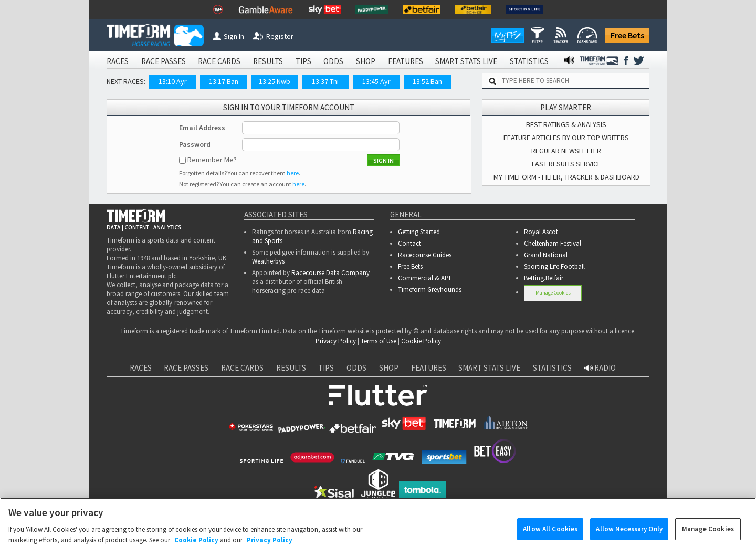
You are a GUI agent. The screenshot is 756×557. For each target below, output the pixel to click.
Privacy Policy (336, 341)
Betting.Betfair (544, 278)
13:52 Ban (427, 81)
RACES (118, 61)
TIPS (303, 61)
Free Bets (627, 35)
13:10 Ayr (173, 81)
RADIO (600, 368)
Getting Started (419, 232)
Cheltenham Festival (553, 243)
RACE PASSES (164, 61)
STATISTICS (529, 61)
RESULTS (268, 61)
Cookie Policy (421, 341)
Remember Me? (212, 160)
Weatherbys (268, 261)
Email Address (202, 128)
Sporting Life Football (554, 266)
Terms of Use (379, 341)
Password (195, 144)
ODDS (333, 61)
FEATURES (406, 61)
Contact (409, 243)
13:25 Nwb (275, 81)
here (293, 173)
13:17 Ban (224, 81)
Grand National (546, 255)
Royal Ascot (541, 232)
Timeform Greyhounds (430, 290)
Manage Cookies (553, 293)
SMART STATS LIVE (466, 61)
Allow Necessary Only (629, 538)
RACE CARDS (219, 61)
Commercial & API (424, 278)
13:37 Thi (325, 81)
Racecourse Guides (425, 255)
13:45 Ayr (376, 81)
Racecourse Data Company (330, 273)
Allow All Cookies (550, 538)
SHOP (366, 61)
